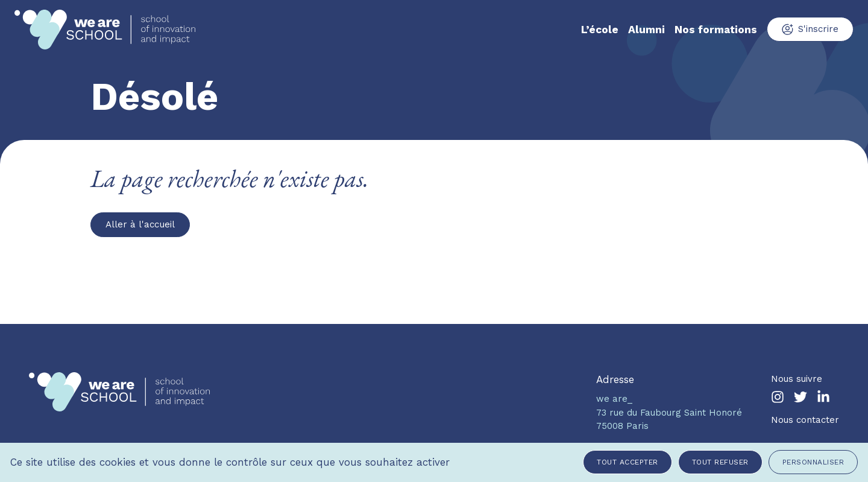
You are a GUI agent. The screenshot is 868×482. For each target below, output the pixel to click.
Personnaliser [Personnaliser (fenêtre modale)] (813, 462)
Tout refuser (720, 462)
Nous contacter (805, 420)
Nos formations (716, 30)
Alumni (646, 30)
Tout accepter (627, 462)
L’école (600, 30)
